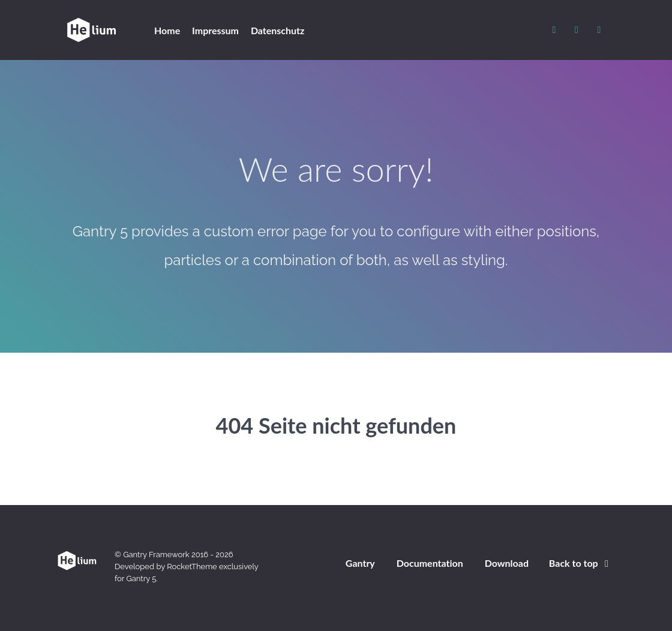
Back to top (581, 563)
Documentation (430, 563)
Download (507, 563)
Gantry (360, 563)
